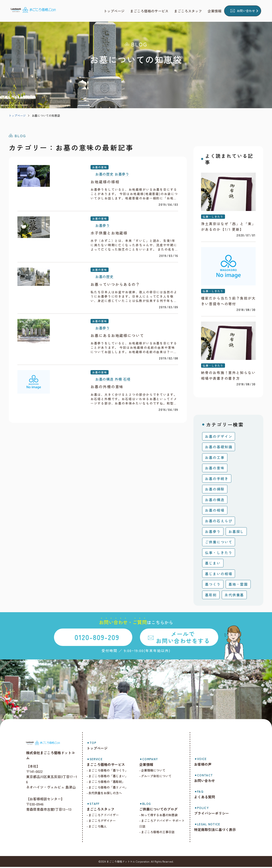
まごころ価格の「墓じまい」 (111, 777)
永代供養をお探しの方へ (108, 794)
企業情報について (155, 771)
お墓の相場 (215, 511)
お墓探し (236, 533)
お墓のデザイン (219, 437)
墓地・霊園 (238, 585)
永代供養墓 (234, 596)
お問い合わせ (246, 11)
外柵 (118, 415)
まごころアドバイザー (106, 816)
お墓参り (122, 174)
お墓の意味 (100, 167)
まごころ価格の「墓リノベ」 (111, 788)
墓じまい (213, 564)
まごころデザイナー (105, 822)
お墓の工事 (215, 458)
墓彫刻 (211, 596)
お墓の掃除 (215, 490)
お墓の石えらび (219, 522)
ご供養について (219, 543)
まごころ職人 (100, 827)
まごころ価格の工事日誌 (160, 833)
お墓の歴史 (104, 174)
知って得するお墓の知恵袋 (161, 816)
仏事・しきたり (213, 217)
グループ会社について (158, 777)
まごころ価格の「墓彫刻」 (109, 783)
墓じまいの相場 (219, 575)
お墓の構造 (104, 415)
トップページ (17, 115)
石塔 (127, 415)
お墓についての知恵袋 (46, 115)
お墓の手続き (217, 480)
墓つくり (213, 585)
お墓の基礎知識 (219, 448)
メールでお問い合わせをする (183, 638)
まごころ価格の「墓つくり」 (111, 771)
